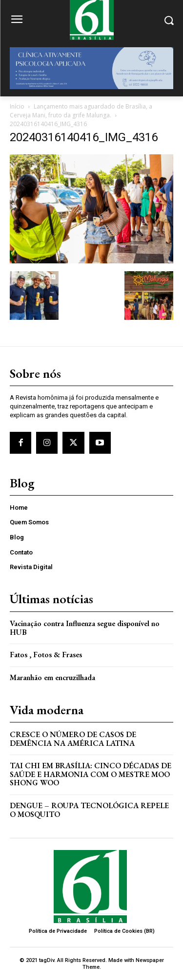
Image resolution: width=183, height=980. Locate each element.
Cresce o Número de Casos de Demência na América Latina (73, 739)
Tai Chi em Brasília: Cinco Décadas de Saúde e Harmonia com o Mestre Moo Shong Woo (91, 774)
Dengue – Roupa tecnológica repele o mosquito (89, 810)
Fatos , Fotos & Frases (46, 655)
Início (17, 106)
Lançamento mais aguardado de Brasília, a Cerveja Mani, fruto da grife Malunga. (81, 111)
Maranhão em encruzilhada (52, 677)
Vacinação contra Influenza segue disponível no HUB (85, 628)
